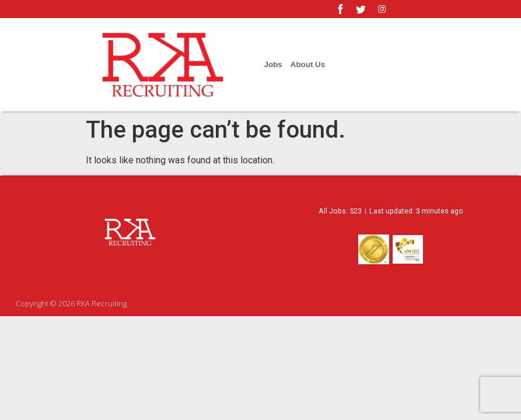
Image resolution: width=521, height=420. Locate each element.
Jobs (273, 64)
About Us (308, 64)
